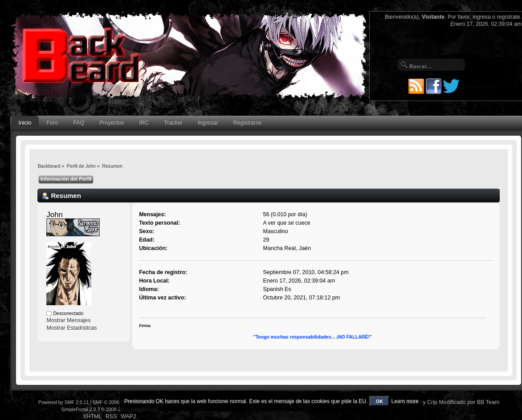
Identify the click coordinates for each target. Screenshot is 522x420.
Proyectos (112, 123)
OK (380, 401)
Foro (53, 123)
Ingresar (208, 123)
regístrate (509, 17)
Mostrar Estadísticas (71, 328)
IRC (144, 123)
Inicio (25, 123)
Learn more (405, 401)
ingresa (482, 17)
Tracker (173, 123)
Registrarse (248, 123)
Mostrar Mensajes (68, 320)
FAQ (79, 123)
